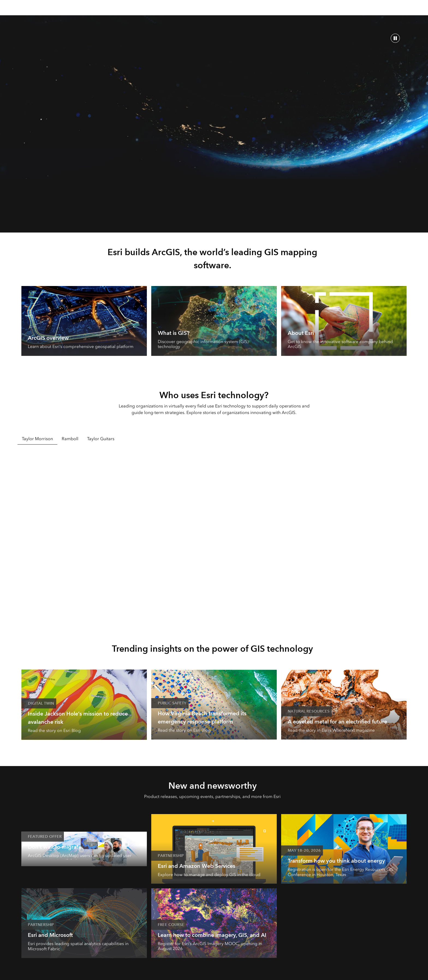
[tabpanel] (214, 536)
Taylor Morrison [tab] (37, 439)
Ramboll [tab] (70, 439)
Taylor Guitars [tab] (101, 439)
